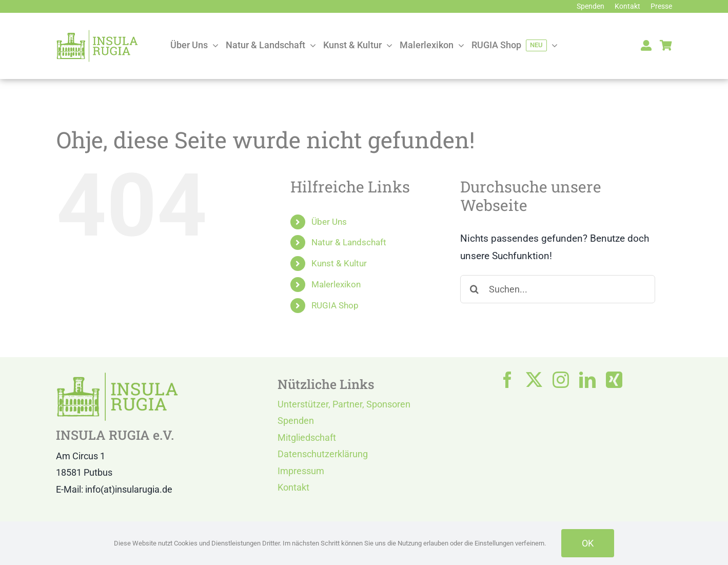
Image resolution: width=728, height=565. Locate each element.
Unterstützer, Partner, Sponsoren (344, 404)
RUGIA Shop (335, 305)
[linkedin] (587, 380)
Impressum (301, 471)
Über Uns (329, 222)
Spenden (296, 421)
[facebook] (507, 380)
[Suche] (474, 289)
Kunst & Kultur (339, 263)
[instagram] (561, 380)
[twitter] (534, 380)
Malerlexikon (336, 284)
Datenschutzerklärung (323, 454)
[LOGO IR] (97, 34)
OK (588, 543)
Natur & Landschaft (349, 242)
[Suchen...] (558, 289)
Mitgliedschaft (307, 437)
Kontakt (293, 487)
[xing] (614, 380)
